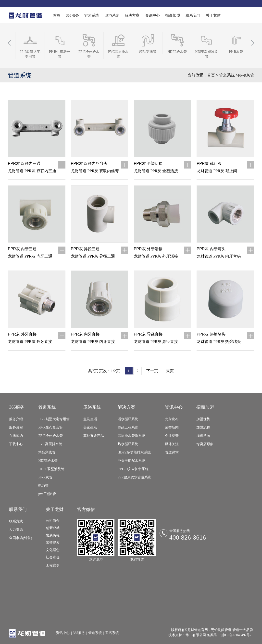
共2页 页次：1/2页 (104, 371)
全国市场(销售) (20, 538)
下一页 (152, 371)
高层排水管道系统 (131, 436)
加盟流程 (203, 427)
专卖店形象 (205, 444)
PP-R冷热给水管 (50, 436)
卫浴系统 (112, 15)
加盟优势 (203, 419)
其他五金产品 (94, 436)
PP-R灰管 (45, 477)
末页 (170, 371)
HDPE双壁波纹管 (51, 469)
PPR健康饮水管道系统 (134, 477)
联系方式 (16, 521)
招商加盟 (173, 15)
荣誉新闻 (172, 427)
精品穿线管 (47, 452)
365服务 (72, 15)
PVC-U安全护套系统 (133, 469)
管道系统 (92, 15)
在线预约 (16, 436)
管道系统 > (229, 75)
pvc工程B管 (47, 494)
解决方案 (132, 15)
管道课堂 (172, 452)
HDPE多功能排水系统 (134, 452)
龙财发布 (172, 419)
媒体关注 (172, 444)
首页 (57, 15)
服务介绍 (16, 419)
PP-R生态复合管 (50, 427)
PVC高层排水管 (50, 444)
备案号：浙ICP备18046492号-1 (230, 635)
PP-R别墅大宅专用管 (54, 419)
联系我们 (193, 15)
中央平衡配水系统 (131, 461)
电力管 (43, 486)
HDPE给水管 (48, 461)
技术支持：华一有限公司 (187, 635)
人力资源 (16, 530)
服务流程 (16, 427)
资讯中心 (152, 15)
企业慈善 (172, 436)
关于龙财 (213, 15)
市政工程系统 (128, 427)
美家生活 (90, 427)
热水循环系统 (128, 444)
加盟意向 (203, 436)
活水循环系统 (128, 419)
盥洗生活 (90, 419)
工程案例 (53, 565)
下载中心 (16, 444)
